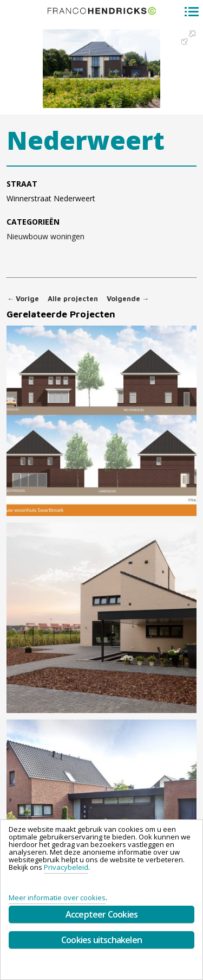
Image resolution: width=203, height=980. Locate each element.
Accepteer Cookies (101, 914)
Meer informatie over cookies (57, 898)
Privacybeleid (66, 867)
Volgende (128, 299)
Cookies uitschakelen (101, 940)
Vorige (23, 299)
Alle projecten (73, 299)
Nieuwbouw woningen (45, 237)
